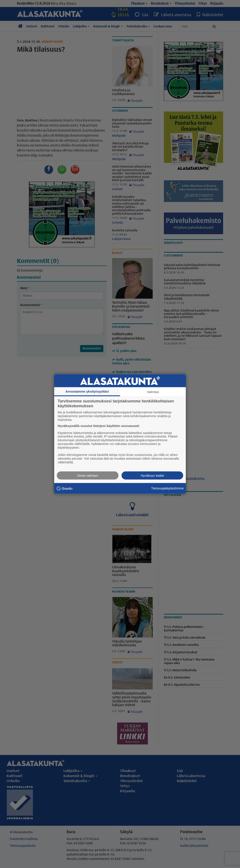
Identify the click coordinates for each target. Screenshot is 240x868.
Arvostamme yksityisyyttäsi (87, 391)
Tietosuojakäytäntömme (167, 488)
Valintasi (153, 392)
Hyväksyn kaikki (152, 475)
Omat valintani (88, 475)
